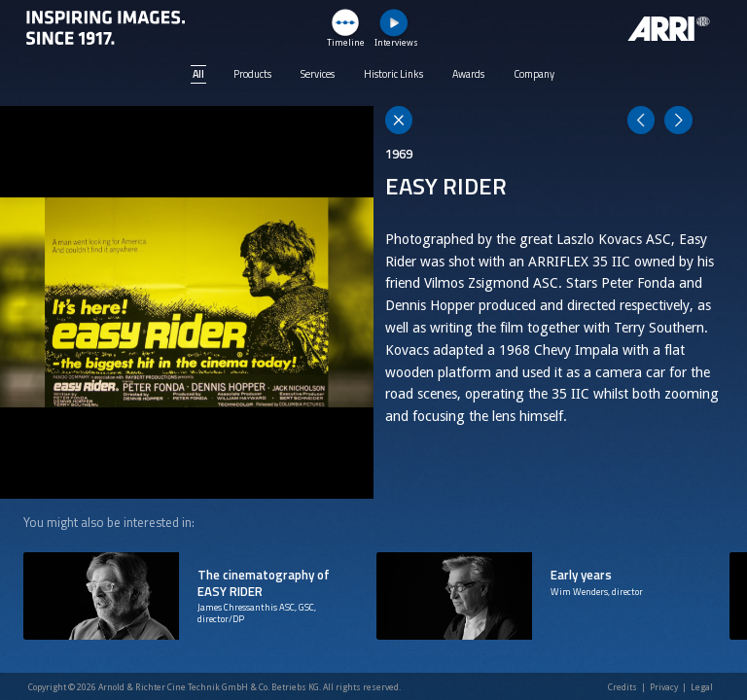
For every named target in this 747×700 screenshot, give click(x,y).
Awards (468, 74)
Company (534, 74)
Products (252, 74)
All (198, 74)
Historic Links (393, 74)
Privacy (664, 687)
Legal (702, 687)
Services (318, 74)
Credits (622, 687)
